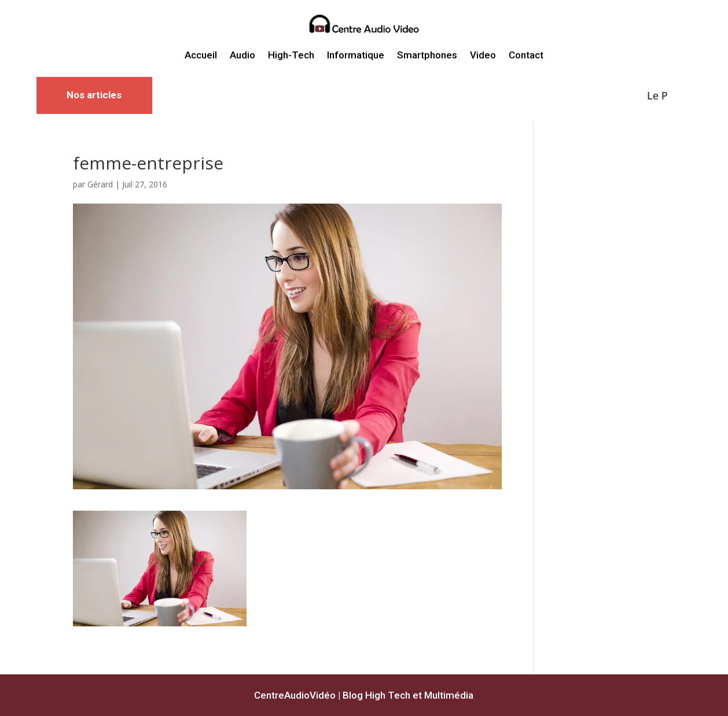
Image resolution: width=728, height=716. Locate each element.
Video (483, 55)
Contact (526, 55)
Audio (242, 55)
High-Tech (291, 55)
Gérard (100, 184)
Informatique (356, 55)
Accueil (201, 55)
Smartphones (427, 55)
